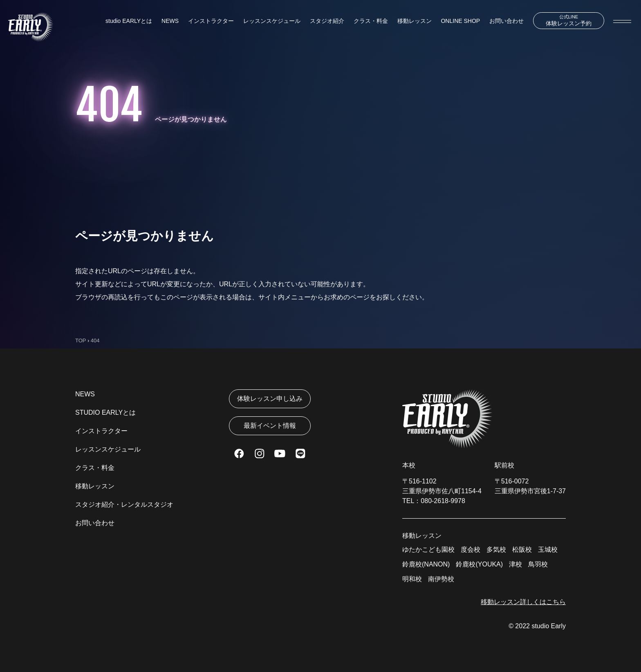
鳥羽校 (538, 564)
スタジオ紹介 (327, 21)
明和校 (412, 579)
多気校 (496, 550)
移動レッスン (415, 21)
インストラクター (211, 21)
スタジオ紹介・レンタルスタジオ (124, 505)
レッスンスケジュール (272, 21)
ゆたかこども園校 (428, 550)
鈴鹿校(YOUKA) (479, 564)
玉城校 (548, 550)
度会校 (471, 550)
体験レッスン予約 (569, 20)
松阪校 (522, 550)
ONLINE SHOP (460, 21)
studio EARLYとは (129, 21)
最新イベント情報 (270, 426)
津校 (515, 564)
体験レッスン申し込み (270, 399)
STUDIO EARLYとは (105, 412)
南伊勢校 (441, 579)
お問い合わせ (507, 21)
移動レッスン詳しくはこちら (523, 602)
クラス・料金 (371, 21)
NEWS (170, 21)
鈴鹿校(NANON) (426, 564)
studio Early (549, 626)
